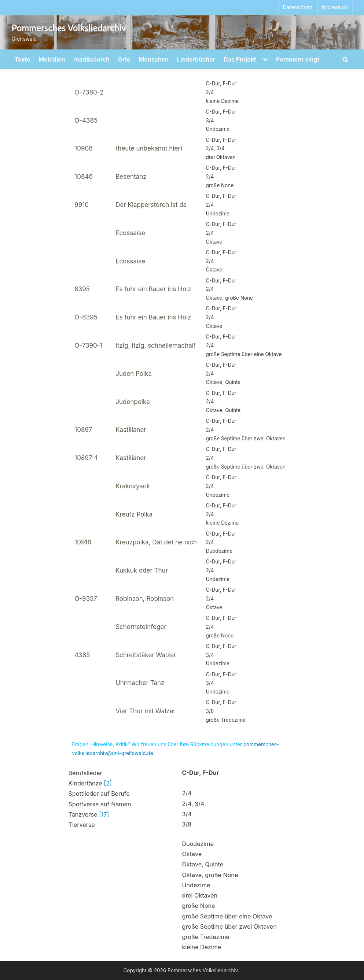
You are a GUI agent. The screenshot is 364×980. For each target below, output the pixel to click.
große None (199, 906)
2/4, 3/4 (193, 804)
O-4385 (86, 121)
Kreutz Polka (134, 514)
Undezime (196, 885)
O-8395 (86, 317)
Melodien (52, 59)
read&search (91, 59)
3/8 (187, 824)
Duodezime (198, 844)
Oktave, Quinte (203, 864)
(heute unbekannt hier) (149, 148)
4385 (82, 655)
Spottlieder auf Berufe (99, 794)
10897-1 (86, 458)
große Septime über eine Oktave (227, 916)
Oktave (192, 854)
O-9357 (86, 599)
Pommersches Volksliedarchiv (69, 28)
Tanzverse (89, 814)
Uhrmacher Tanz (140, 683)
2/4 (187, 793)
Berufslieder (85, 773)
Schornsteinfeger (141, 627)
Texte (23, 59)
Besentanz (131, 177)
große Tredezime (206, 937)
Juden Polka (134, 374)
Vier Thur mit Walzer (146, 711)
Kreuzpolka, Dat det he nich (156, 542)
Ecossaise (130, 233)
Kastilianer (131, 430)
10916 (83, 542)
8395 (82, 289)
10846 (84, 177)
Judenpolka (133, 402)
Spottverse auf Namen (100, 804)
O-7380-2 (89, 92)
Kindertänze (90, 783)
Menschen (154, 59)
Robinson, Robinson (145, 599)
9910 (82, 205)
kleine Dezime (202, 947)
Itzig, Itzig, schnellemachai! (155, 345)
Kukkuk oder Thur (142, 570)
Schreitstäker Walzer (146, 655)
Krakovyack (133, 486)
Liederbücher (196, 59)
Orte (124, 59)
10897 (83, 430)
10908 (83, 148)
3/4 (187, 814)
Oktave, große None (210, 875)
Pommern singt (298, 59)
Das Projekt (240, 59)
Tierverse (82, 825)
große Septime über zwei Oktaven (229, 927)
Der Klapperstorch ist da (151, 205)
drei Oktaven (200, 895)
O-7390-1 (88, 345)
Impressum (335, 7)
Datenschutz (298, 7)
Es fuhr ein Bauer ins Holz (153, 289)
